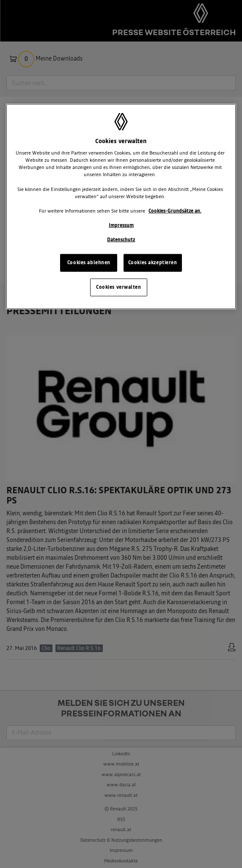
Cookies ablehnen (89, 263)
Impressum (121, 225)
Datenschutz (121, 240)
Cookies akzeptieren (153, 263)
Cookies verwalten (119, 287)
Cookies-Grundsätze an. (175, 211)
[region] (121, 206)
